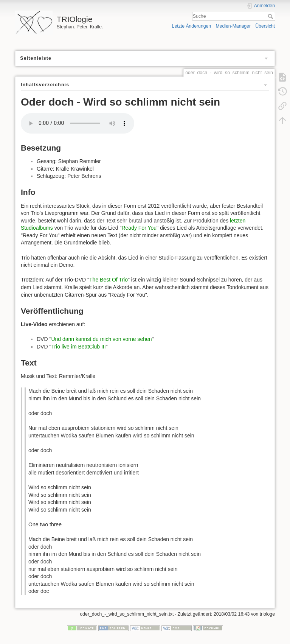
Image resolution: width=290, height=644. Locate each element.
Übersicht (265, 26)
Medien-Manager (233, 26)
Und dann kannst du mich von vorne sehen (101, 339)
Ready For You (139, 228)
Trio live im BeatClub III (78, 347)
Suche (271, 16)
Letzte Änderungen (192, 26)
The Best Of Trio (109, 280)
